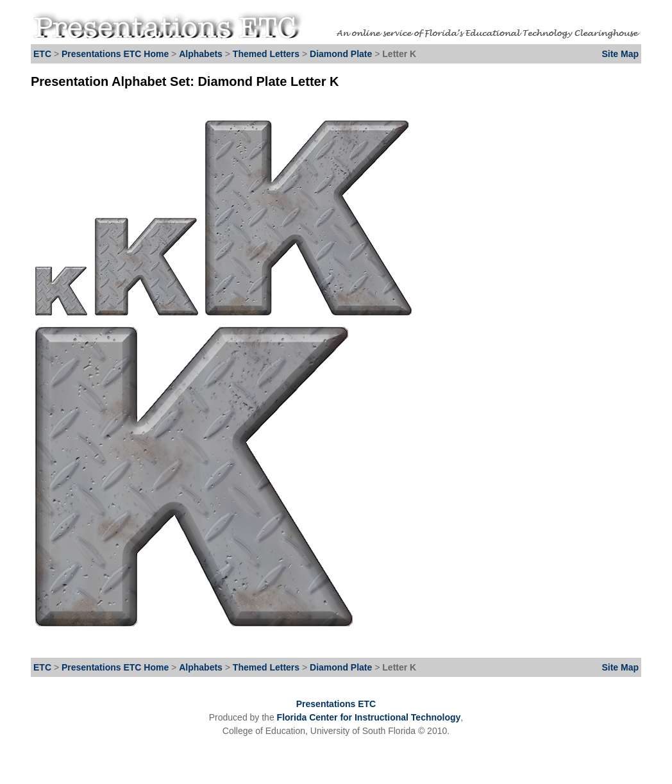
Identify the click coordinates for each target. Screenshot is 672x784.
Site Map (620, 54)
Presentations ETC (336, 704)
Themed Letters (266, 54)
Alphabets (201, 54)
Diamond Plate (342, 54)
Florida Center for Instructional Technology (369, 717)
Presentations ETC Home (115, 54)
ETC (42, 54)
